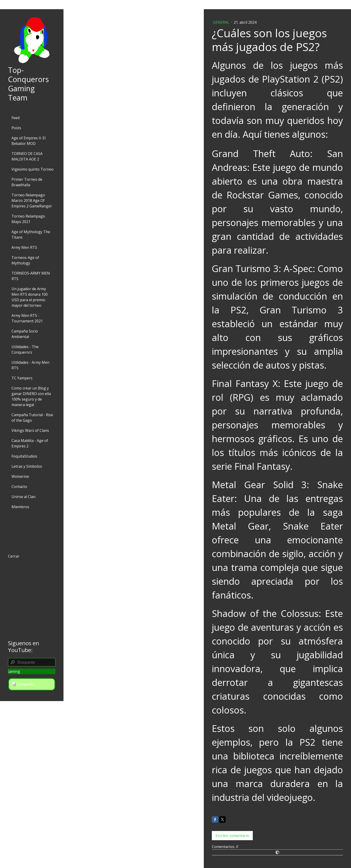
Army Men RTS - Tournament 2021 (27, 318)
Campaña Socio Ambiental (25, 334)
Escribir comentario (232, 836)
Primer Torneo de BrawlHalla (27, 182)
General (222, 22)
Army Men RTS (24, 247)
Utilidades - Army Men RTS (30, 365)
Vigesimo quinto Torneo (33, 169)
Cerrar (14, 556)
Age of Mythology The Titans (31, 235)
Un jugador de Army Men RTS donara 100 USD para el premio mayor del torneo (30, 297)
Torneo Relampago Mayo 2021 (28, 219)
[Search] (32, 662)
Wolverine (20, 476)
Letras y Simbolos (27, 466)
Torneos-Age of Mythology (25, 260)
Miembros (20, 507)
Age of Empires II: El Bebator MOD (29, 141)
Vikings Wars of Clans (30, 430)
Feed (16, 118)
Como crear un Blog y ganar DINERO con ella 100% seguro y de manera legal (31, 396)
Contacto (19, 487)
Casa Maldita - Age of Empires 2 (30, 443)
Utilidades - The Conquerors (25, 349)
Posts (16, 128)
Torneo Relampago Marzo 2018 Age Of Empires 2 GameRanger (32, 201)
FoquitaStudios (24, 456)
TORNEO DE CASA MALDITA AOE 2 (27, 156)
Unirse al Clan (23, 497)
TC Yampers (22, 378)
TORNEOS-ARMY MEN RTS (31, 276)
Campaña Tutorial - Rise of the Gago (32, 418)
